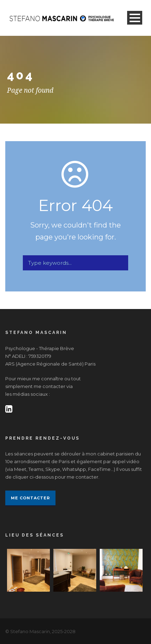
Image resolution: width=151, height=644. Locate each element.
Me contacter (30, 498)
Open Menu (135, 18)
